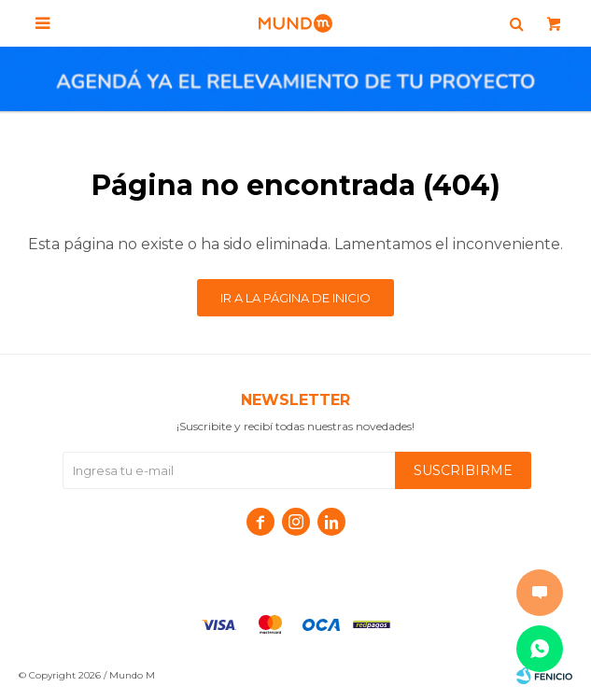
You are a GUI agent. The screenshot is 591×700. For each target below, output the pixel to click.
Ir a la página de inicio (295, 298)
